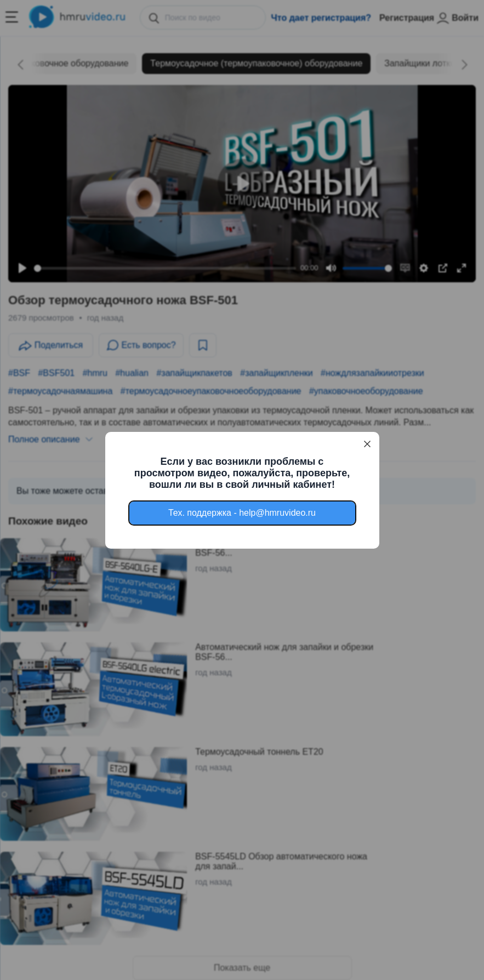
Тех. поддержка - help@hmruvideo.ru (242, 513)
